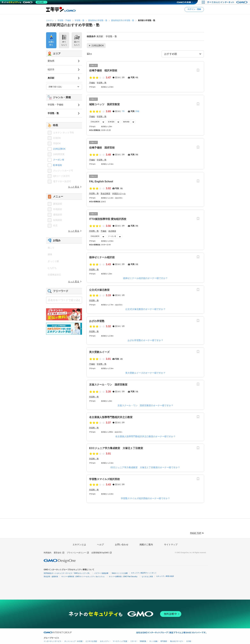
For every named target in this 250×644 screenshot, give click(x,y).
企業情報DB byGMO (102, 553)
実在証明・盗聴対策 (51, 577)
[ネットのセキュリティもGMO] (24, 2)
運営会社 (59, 553)
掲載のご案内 (146, 545)
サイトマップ (171, 545)
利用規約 (48, 553)
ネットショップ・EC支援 (73, 641)
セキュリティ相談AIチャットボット (144, 573)
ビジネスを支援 (91, 641)
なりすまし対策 (147, 577)
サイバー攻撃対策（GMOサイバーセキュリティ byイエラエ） (83, 577)
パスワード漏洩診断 (101, 573)
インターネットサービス (52, 641)
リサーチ (133, 641)
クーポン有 (112, 236)
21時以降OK (95, 122)
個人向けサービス (176, 641)
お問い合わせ (122, 545)
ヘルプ (100, 545)
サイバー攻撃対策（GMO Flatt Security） (124, 577)
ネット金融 (153, 641)
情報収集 (143, 641)
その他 (188, 641)
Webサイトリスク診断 (120, 573)
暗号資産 (164, 641)
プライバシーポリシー (78, 553)
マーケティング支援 (120, 641)
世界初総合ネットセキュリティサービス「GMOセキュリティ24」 (67, 573)
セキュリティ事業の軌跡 (165, 576)
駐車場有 (111, 122)
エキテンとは (79, 545)
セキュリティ (105, 641)
